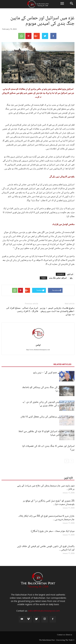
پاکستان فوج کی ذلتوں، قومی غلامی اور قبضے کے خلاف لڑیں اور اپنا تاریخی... (46, 548)
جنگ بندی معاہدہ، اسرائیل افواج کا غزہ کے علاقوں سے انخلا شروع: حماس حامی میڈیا (46, 433)
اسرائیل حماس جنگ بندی (58, 278)
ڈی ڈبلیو (70, 274)
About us (69, 635)
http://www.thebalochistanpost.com (38, 350)
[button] (72, 4)
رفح (71, 278)
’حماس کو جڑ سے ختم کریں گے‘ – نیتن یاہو (54, 373)
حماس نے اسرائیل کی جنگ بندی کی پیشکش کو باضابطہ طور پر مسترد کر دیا (48, 389)
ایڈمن (38, 345)
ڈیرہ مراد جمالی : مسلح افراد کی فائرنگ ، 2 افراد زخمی (22, 310)
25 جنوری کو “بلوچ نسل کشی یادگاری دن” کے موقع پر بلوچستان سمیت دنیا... (49, 503)
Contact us (61, 635)
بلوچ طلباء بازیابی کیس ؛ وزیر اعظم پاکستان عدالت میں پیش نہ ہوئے (57, 311)
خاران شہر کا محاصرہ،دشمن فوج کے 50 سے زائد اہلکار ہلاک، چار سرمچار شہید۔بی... (46, 518)
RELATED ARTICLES (62, 364)
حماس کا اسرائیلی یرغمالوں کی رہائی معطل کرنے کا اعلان (47, 417)
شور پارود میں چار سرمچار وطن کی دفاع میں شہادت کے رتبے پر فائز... (46, 488)
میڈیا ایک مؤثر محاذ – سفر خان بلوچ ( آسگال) (53, 531)
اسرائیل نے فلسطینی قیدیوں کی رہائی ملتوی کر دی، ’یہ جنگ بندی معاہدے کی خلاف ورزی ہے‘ (48, 404)
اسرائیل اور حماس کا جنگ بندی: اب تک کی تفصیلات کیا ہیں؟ (48, 448)
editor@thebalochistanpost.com (44, 611)
